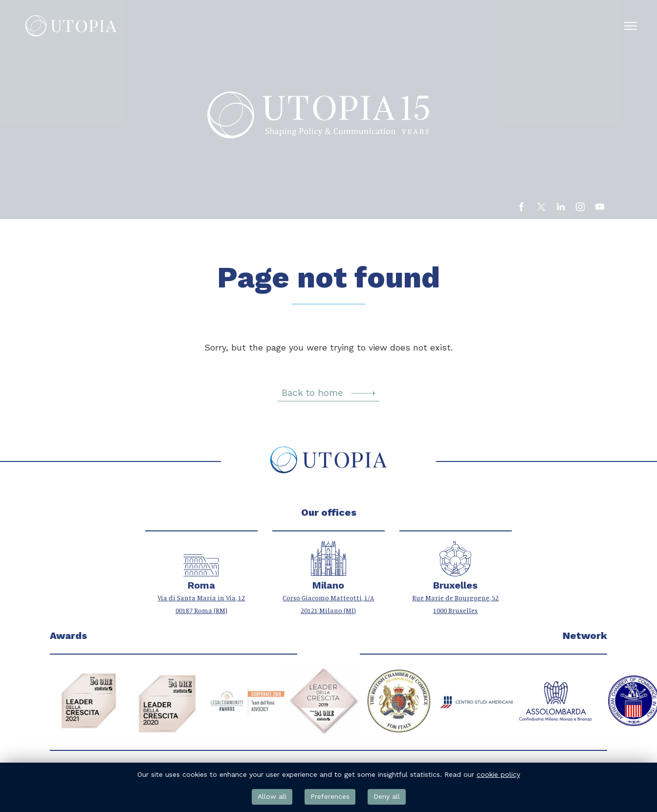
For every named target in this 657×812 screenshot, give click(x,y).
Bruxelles (455, 586)
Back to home (328, 394)
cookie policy (498, 774)
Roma (201, 586)
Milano (328, 586)
